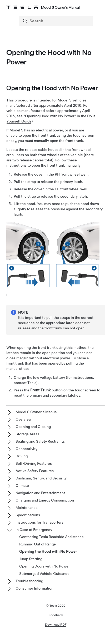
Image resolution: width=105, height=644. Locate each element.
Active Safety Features (35, 471)
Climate (22, 485)
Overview (24, 419)
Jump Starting (31, 559)
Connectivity (26, 449)
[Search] (56, 21)
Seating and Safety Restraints (40, 441)
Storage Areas (27, 434)
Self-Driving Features (34, 463)
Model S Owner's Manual (37, 412)
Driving (22, 456)
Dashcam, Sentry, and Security (41, 478)
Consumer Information (34, 588)
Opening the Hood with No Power (48, 551)
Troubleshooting (29, 581)
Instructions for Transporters (39, 522)
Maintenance (27, 508)
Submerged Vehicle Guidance (44, 574)
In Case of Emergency (34, 530)
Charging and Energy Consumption (45, 500)
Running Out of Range (37, 544)
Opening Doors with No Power (44, 566)
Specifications (28, 515)
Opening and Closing (33, 427)
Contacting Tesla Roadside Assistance (51, 537)
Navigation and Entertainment (40, 493)
